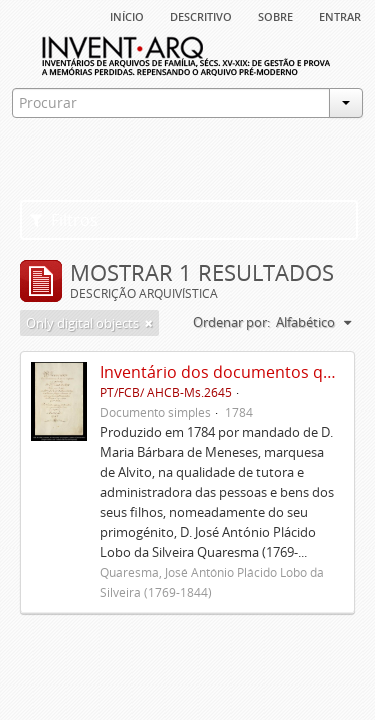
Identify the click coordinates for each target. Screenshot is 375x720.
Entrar (340, 15)
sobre (275, 15)
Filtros (64, 220)
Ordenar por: (231, 322)
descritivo (201, 15)
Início (127, 15)
